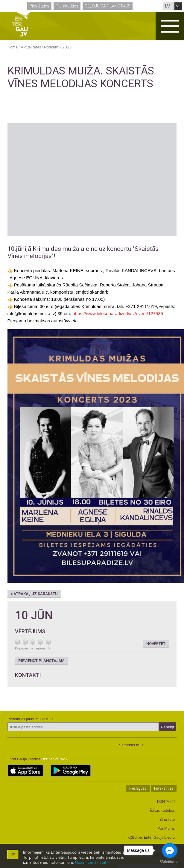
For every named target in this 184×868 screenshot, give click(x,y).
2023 (67, 47)
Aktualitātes (31, 47)
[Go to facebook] (170, 850)
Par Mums (166, 829)
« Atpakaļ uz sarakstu (34, 594)
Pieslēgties (39, 6)
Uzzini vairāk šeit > (92, 862)
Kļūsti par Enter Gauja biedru (151, 838)
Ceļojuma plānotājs (108, 6)
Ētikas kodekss (162, 811)
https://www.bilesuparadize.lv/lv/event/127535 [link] (118, 314)
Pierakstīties (67, 6)
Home (13, 47)
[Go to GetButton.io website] (170, 862)
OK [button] (13, 854)
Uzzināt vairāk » (54, 759)
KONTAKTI (166, 802)
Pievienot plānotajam (41, 661)
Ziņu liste (167, 820)
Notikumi (52, 47)
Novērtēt (156, 644)
